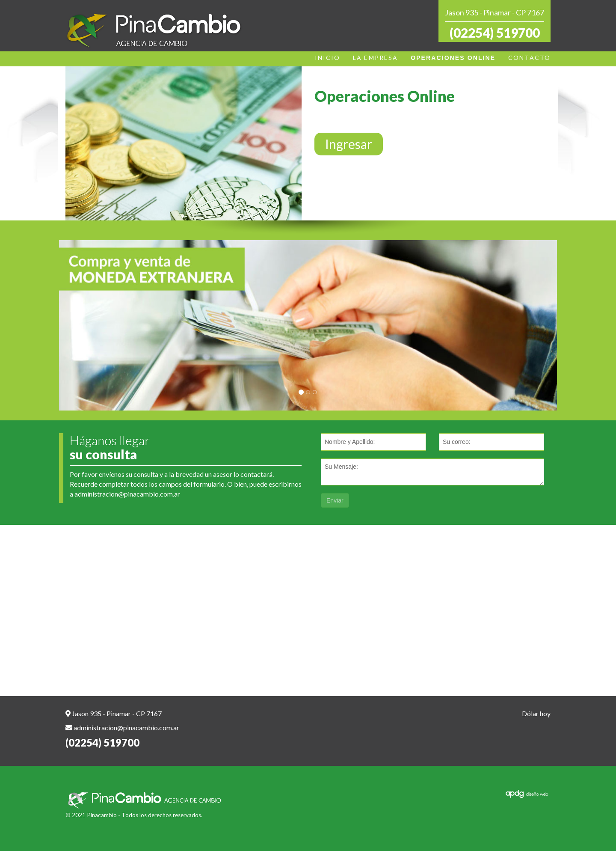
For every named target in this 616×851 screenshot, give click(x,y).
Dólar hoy (536, 713)
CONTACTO (529, 58)
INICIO (328, 58)
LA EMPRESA (375, 58)
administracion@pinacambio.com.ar (127, 494)
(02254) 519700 (495, 33)
